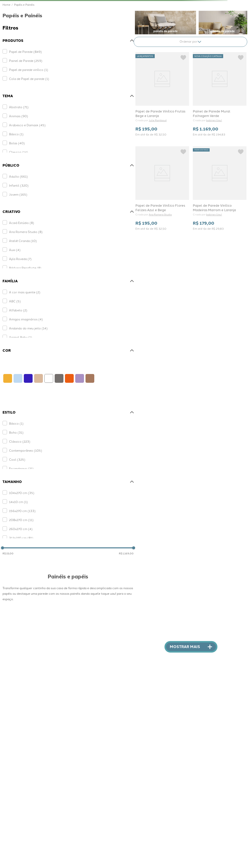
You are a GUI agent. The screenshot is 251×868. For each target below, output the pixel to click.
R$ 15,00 (8, 553)
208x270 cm (21, 520)
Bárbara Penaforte (25, 268)
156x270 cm (22, 511)
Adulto (18, 176)
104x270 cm (22, 493)
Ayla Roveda (20, 259)
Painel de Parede (26, 60)
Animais (19, 116)
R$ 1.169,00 (126, 553)
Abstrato (19, 107)
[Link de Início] (6, 5)
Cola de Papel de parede (29, 79)
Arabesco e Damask (27, 125)
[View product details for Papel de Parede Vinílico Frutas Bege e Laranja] (162, 94)
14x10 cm (18, 502)
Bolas (17, 143)
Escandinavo (21, 468)
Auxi (15, 250)
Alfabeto (18, 310)
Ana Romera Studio (26, 232)
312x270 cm (21, 538)
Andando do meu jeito (28, 328)
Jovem (18, 194)
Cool (17, 459)
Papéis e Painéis (24, 5)
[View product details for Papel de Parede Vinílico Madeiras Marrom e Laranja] (220, 188)
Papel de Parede (25, 51)
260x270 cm (21, 529)
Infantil (19, 185)
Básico (16, 134)
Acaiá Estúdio (22, 223)
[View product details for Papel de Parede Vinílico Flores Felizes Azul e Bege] (162, 188)
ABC (15, 301)
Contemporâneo (26, 450)
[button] (68, 41)
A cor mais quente (25, 292)
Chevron (19, 152)
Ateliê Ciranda (23, 241)
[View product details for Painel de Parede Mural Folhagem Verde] (220, 94)
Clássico (20, 441)
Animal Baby (21, 337)
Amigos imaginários (26, 319)
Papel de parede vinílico (29, 70)
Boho (16, 432)
